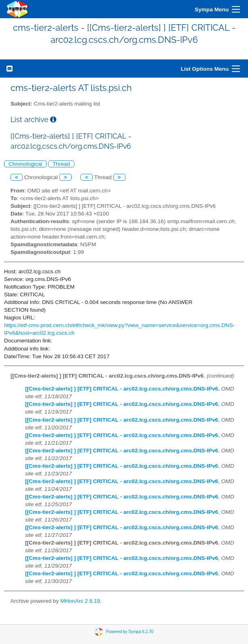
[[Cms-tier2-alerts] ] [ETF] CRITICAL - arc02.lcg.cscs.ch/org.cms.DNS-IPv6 (122, 389)
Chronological (25, 164)
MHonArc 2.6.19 (80, 601)
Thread (61, 164)
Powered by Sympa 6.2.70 (130, 631)
